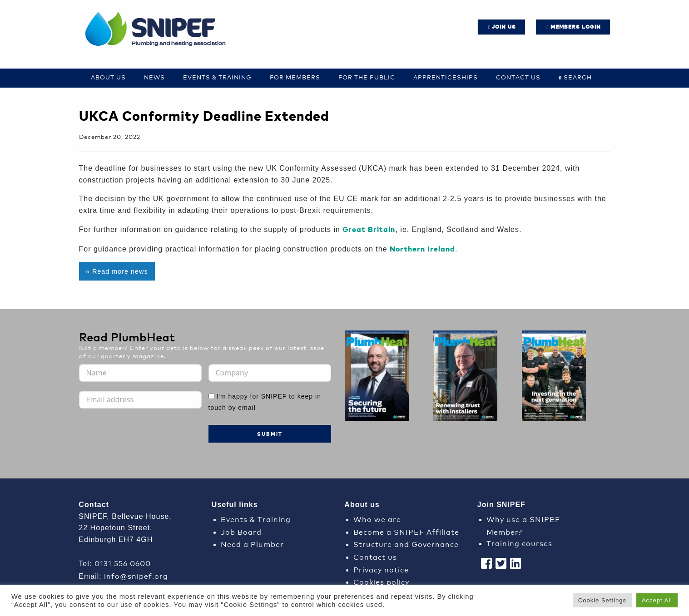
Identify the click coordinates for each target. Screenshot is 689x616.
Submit (270, 434)
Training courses (519, 543)
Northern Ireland (422, 249)
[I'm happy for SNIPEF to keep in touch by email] (211, 396)
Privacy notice (381, 569)
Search (578, 77)
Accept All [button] (657, 600)
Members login (576, 27)
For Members (295, 77)
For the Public (367, 77)
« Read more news (117, 271)
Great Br (360, 229)
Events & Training (217, 77)
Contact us (518, 77)
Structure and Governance (406, 544)
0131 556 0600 (123, 563)
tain (387, 229)
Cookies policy (381, 581)
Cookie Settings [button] (602, 600)
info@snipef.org (136, 575)
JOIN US (504, 27)
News (154, 77)
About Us (108, 77)
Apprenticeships (446, 77)
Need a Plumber (252, 544)
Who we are (377, 519)
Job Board (241, 531)
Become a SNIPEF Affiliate (406, 531)
